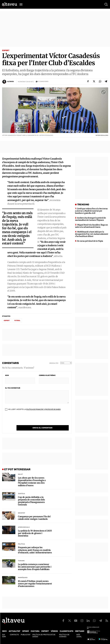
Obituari (80, 631)
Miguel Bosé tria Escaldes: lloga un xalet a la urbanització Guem (91, 226)
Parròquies (23, 578)
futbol (17, 321)
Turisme (21, 561)
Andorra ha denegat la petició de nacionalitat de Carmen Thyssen (90, 219)
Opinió (26, 631)
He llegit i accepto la (33, 409)
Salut (20, 474)
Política (21, 544)
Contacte (14, 635)
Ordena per (54, 363)
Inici (4, 631)
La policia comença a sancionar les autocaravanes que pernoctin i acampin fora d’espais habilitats (35, 567)
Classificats (66, 631)
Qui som (4, 636)
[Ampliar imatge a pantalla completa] (103, 92)
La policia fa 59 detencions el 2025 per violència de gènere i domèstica (35, 533)
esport (7, 321)
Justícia (21, 494)
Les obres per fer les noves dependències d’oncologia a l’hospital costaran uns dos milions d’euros (32, 482)
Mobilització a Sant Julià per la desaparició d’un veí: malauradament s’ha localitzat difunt (92, 234)
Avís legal (79, 636)
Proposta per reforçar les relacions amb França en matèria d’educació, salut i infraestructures (35, 550)
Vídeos (54, 631)
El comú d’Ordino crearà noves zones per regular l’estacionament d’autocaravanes (35, 584)
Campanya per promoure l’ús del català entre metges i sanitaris (34, 518)
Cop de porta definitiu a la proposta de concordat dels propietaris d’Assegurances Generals (31, 501)
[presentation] (25, 420)
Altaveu (11, 82)
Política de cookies (64, 636)
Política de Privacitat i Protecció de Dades (43, 409)
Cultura (35, 631)
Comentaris (43, 82)
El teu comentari (13, 388)
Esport (6, 50)
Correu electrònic (47, 375)
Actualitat (15, 631)
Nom (7, 375)
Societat (21, 513)
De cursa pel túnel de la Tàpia (90, 241)
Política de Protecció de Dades (44, 636)
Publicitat (26, 635)
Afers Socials (24, 527)
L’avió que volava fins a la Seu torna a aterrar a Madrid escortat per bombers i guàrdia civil (91, 211)
